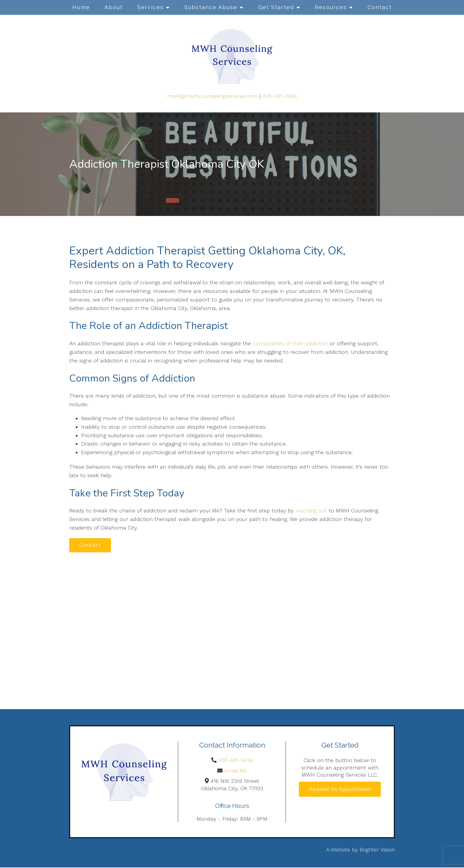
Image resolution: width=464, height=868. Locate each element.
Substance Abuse (211, 7)
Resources (331, 7)
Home (81, 7)
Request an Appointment (340, 790)
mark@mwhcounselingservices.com (212, 96)
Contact (380, 7)
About (114, 7)
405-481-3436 (279, 96)
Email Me (236, 771)
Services (150, 7)
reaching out (311, 510)
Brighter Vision (377, 850)
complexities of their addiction (290, 343)
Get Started (276, 7)
